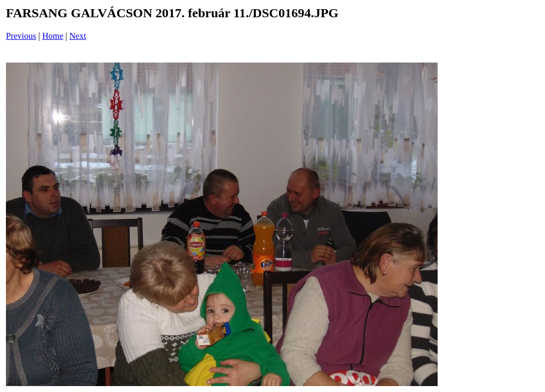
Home (53, 36)
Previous (21, 36)
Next (78, 36)
